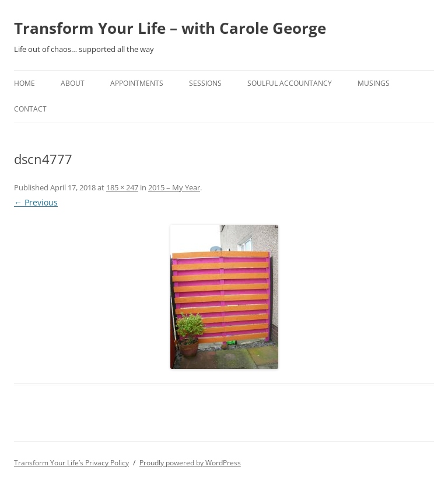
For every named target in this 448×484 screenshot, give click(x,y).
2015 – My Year (174, 187)
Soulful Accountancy (290, 83)
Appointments (137, 83)
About (73, 83)
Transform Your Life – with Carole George (170, 28)
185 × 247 (122, 187)
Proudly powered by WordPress (190, 463)
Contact (30, 109)
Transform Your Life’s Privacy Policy (71, 463)
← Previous (36, 202)
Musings (374, 83)
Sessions (205, 83)
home (24, 83)
